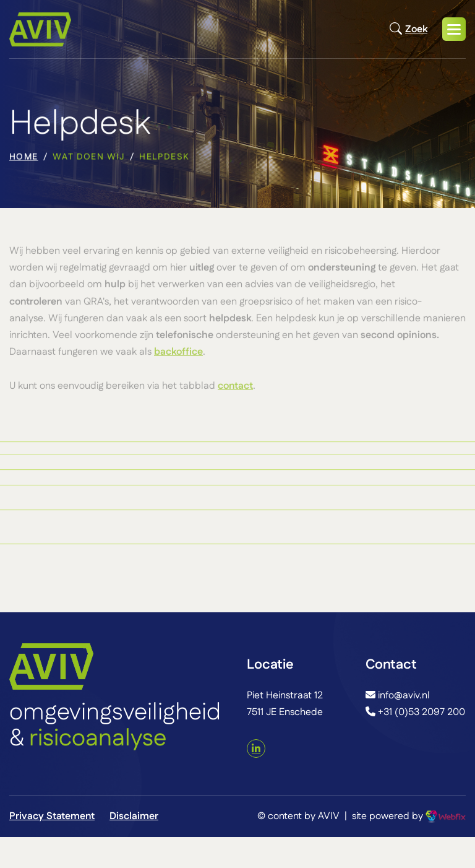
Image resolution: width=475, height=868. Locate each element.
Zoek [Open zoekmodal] (409, 29)
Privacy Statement (52, 816)
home (24, 158)
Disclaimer (134, 816)
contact (235, 388)
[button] (454, 29)
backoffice (178, 355)
